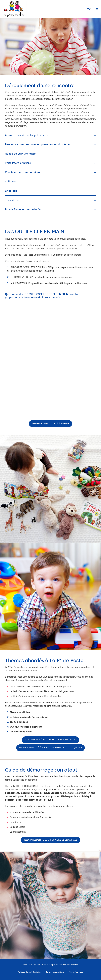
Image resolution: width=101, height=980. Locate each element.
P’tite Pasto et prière (18, 163)
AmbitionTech (72, 965)
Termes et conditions (55, 972)
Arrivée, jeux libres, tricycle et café (27, 135)
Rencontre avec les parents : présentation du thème (37, 144)
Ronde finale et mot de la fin (23, 209)
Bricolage (11, 191)
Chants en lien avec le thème (23, 172)
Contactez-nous (76, 972)
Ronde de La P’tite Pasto (20, 154)
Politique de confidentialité (29, 972)
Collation (11, 181)
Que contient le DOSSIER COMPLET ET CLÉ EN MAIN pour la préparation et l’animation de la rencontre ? (41, 296)
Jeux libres (12, 200)
